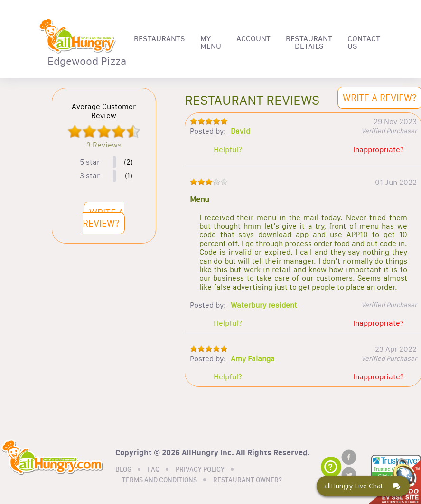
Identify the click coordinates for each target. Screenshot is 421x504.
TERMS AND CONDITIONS (159, 480)
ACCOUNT (253, 39)
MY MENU (211, 43)
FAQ (154, 470)
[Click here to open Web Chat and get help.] (363, 486)
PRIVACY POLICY (200, 470)
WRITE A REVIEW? (103, 218)
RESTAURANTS (159, 39)
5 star (90, 162)
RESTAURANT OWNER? (248, 480)
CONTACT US (364, 43)
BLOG (123, 470)
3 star (90, 176)
